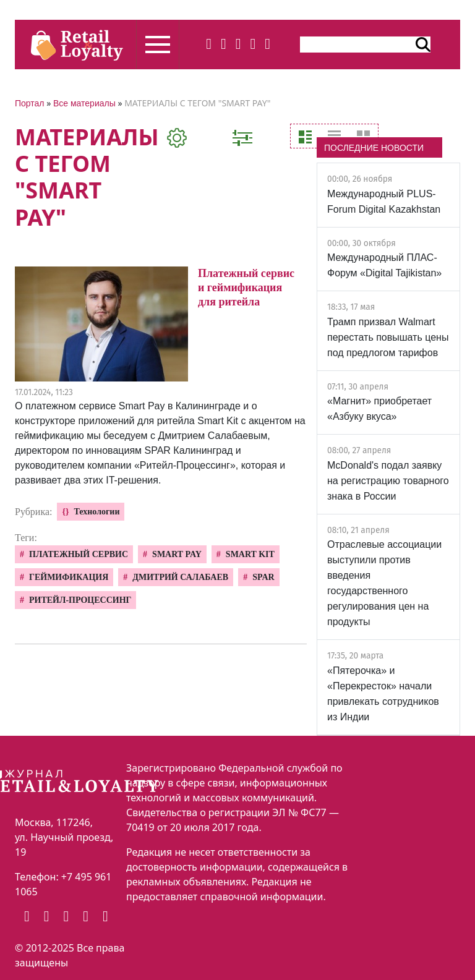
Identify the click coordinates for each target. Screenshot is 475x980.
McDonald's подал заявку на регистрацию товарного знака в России (388, 481)
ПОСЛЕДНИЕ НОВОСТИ (374, 148)
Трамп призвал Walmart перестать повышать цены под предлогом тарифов (388, 337)
